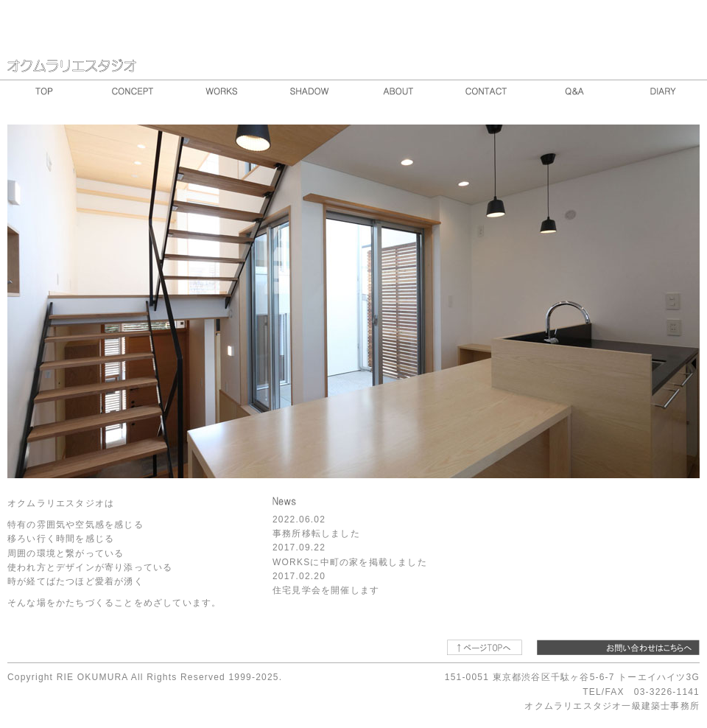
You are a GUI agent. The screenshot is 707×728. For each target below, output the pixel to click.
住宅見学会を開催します (326, 590)
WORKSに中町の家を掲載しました (350, 562)
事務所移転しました (316, 533)
